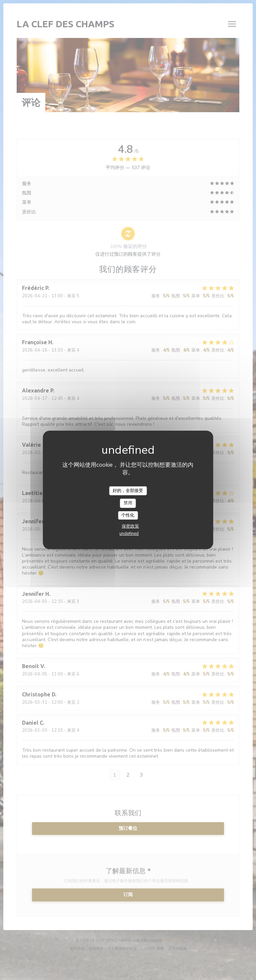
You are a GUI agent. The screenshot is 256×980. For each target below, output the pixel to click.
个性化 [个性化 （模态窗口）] (128, 515)
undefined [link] (129, 534)
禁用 (128, 503)
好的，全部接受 (128, 490)
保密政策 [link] (130, 526)
